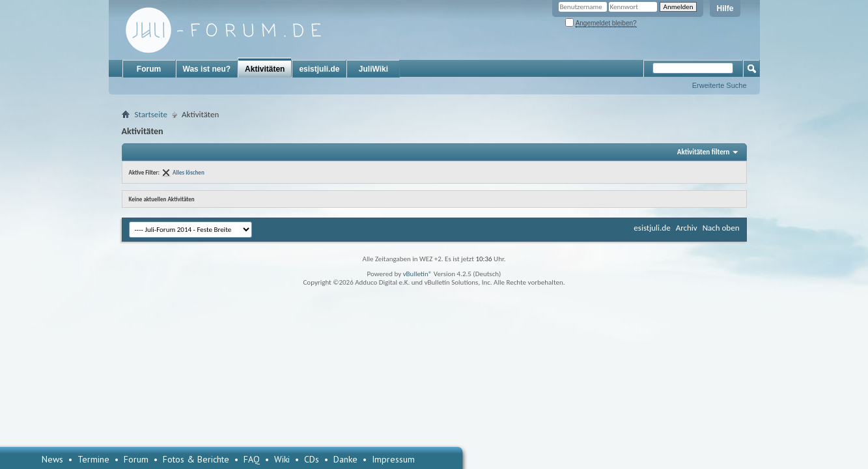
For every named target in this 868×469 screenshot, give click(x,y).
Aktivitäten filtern (704, 152)
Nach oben (721, 228)
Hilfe (725, 8)
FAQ (252, 459)
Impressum (393, 459)
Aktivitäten (265, 69)
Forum (149, 69)
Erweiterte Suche (720, 85)
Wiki (282, 459)
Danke (345, 459)
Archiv (687, 228)
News (52, 459)
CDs (312, 459)
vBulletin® (418, 274)
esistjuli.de (319, 69)
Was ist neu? (207, 69)
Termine (93, 459)
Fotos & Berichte (196, 459)
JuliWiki (373, 69)
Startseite (151, 114)
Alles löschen (189, 172)
